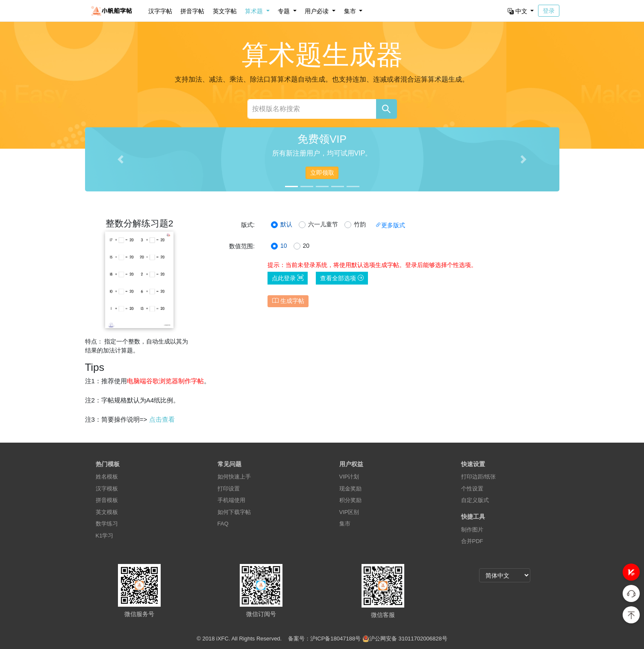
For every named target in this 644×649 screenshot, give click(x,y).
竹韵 (360, 224)
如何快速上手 (234, 477)
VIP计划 (349, 477)
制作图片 (472, 530)
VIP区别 (349, 512)
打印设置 (229, 489)
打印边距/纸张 (479, 477)
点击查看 (162, 419)
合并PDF (472, 541)
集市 (345, 524)
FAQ (223, 524)
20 (306, 246)
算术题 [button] (255, 11)
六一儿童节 (323, 224)
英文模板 (107, 512)
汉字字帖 (160, 11)
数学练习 (107, 524)
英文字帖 (225, 11)
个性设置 (472, 489)
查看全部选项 (342, 278)
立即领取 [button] (322, 173)
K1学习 (105, 536)
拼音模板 (107, 500)
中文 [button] (518, 11)
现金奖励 (350, 489)
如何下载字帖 (234, 512)
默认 (286, 224)
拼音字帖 (192, 11)
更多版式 (390, 225)
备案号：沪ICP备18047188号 (325, 639)
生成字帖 (288, 301)
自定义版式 (475, 500)
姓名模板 (107, 477)
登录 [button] (549, 11)
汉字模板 (107, 489)
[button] (631, 572)
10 (284, 246)
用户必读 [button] (318, 11)
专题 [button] (285, 11)
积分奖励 (350, 500)
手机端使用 (231, 500)
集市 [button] (351, 11)
